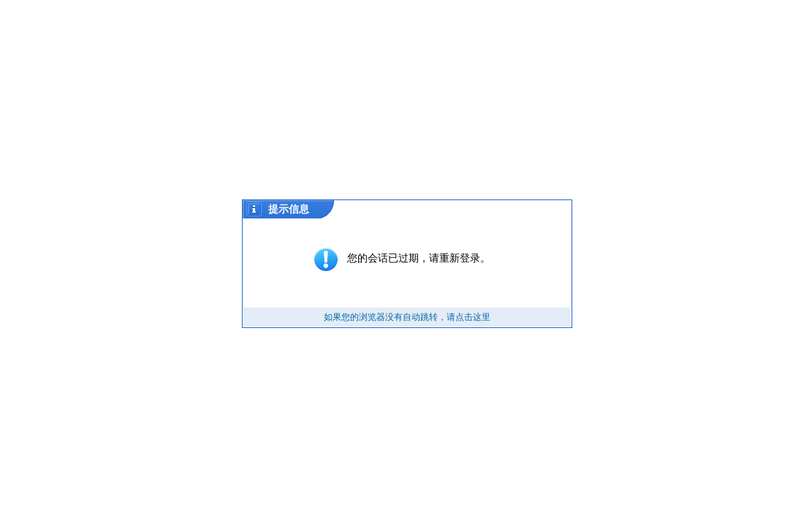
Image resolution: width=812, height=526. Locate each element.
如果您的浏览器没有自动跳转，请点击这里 (407, 317)
